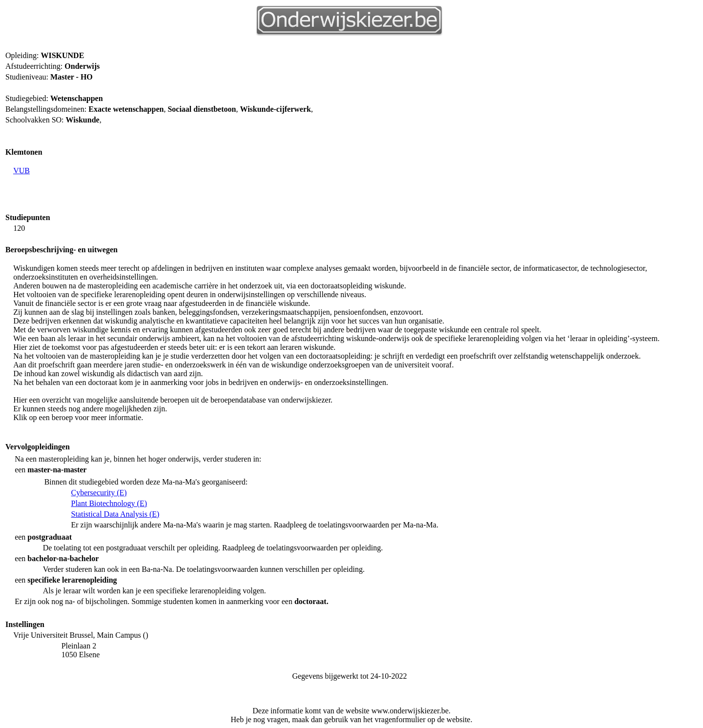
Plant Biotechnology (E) (109, 503)
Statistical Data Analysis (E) (115, 514)
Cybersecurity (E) (99, 493)
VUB (21, 171)
